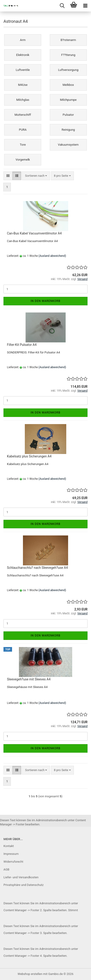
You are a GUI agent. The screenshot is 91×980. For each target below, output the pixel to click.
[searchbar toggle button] (62, 6)
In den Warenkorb (45, 301)
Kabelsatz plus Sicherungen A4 (29, 456)
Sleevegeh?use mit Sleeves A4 (29, 679)
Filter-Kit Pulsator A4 (22, 345)
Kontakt (9, 846)
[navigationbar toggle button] (85, 6)
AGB (6, 869)
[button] (8, 176)
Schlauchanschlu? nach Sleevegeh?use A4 (37, 568)
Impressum (11, 854)
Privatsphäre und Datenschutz (24, 885)
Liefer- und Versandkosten (21, 877)
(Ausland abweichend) (52, 256)
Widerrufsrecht (13, 862)
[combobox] (36, 176)
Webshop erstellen (30, 974)
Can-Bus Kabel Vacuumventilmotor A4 (34, 233)
